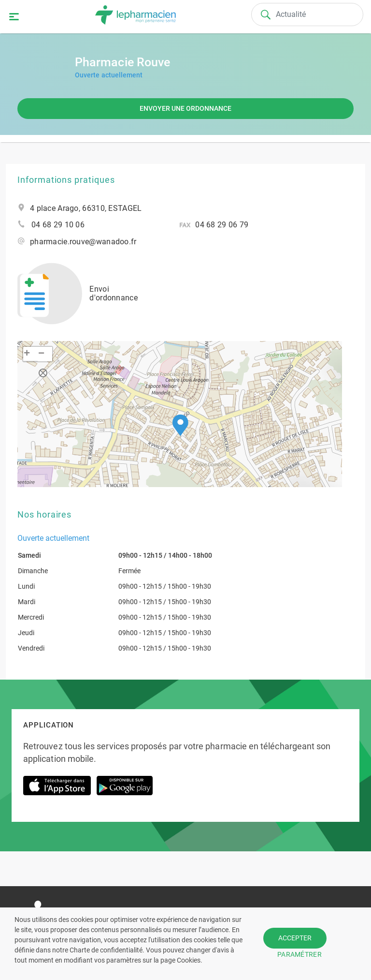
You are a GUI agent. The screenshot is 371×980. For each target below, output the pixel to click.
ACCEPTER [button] (295, 938)
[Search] (307, 15)
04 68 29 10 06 (58, 225)
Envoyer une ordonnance (185, 108)
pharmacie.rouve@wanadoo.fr (83, 242)
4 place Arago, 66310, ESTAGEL (86, 208)
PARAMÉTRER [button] (300, 954)
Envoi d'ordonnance (78, 294)
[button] (180, 425)
